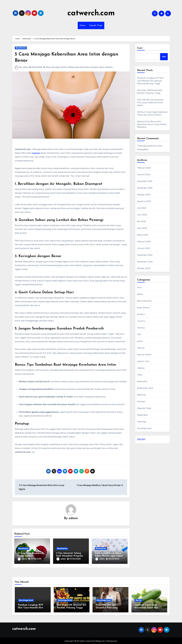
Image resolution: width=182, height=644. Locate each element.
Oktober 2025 (144, 195)
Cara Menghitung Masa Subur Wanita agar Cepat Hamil (109, 556)
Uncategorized (144, 428)
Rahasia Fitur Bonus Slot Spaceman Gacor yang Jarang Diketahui (152, 124)
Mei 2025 (142, 221)
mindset (141, 402)
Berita (140, 294)
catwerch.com (91, 13)
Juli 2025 (142, 208)
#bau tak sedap (53, 67)
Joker (140, 375)
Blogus (99, 640)
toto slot (141, 439)
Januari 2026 (144, 175)
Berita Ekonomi (144, 301)
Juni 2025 (142, 215)
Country (141, 321)
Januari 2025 (144, 248)
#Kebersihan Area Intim (79, 67)
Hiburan (141, 348)
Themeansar (111, 640)
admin (25, 67)
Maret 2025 (143, 235)
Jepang (141, 368)
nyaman (36, 153)
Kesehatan (21, 48)
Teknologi (142, 422)
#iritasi (64, 67)
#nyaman (94, 67)
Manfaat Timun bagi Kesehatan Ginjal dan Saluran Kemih (146, 607)
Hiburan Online (144, 355)
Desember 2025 (145, 181)
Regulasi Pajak (144, 408)
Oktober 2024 (144, 268)
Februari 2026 (144, 168)
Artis (139, 288)
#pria (102, 67)
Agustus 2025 (144, 201)
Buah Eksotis (143, 308)
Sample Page (96, 25)
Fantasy (141, 328)
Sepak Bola (142, 415)
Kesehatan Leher (145, 388)
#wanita (109, 67)
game (140, 341)
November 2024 (145, 262)
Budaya (141, 314)
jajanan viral (143, 361)
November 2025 (145, 188)
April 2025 (142, 228)
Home (83, 25)
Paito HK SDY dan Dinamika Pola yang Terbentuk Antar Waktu (150, 103)
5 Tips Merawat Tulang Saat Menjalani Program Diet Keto (70, 556)
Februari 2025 (144, 242)
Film (139, 334)
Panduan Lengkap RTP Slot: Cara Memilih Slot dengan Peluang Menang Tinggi (151, 81)
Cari (140, 48)
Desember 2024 (145, 255)
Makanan (141, 395)
